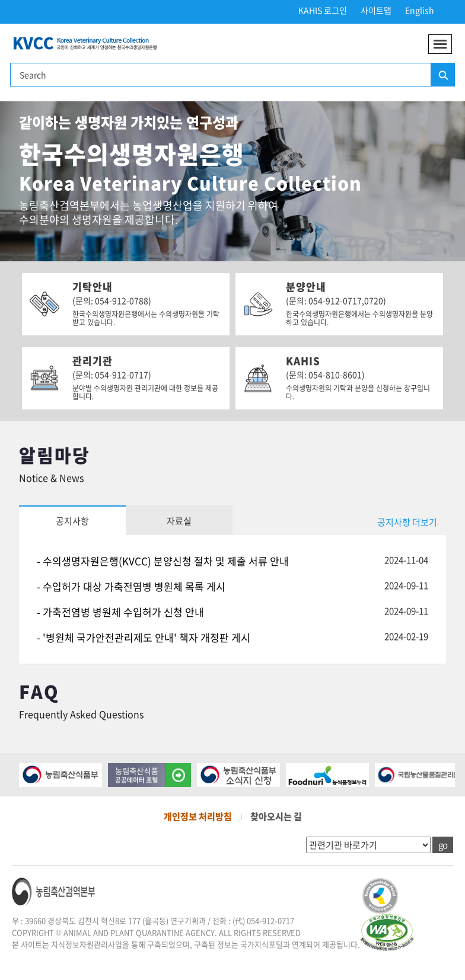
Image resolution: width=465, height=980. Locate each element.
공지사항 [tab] (72, 521)
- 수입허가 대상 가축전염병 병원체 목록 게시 (131, 586)
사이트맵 (376, 10)
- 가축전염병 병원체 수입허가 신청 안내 (120, 612)
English (420, 10)
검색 (442, 75)
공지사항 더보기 (407, 522)
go (443, 845)
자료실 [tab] (179, 521)
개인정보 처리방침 (198, 816)
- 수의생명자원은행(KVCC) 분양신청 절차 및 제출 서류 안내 (163, 561)
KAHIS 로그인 (323, 10)
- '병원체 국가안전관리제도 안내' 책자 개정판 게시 (144, 637)
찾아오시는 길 (276, 816)
